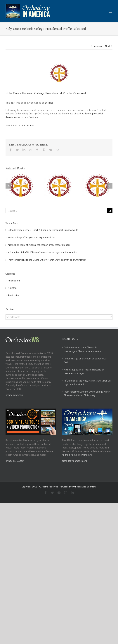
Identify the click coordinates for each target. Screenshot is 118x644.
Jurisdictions (28, 125)
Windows (87, 455)
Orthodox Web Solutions (84, 487)
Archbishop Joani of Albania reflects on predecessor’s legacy (39, 245)
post (13, 103)
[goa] (59, 73)
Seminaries (13, 296)
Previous (97, 46)
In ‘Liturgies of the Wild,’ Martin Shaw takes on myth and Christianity (42, 252)
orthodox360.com (15, 461)
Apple (74, 455)
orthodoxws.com (14, 395)
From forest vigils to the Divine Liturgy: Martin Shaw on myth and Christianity (47, 260)
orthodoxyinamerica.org (74, 461)
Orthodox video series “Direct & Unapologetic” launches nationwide (43, 230)
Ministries (13, 288)
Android (66, 455)
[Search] (110, 211)
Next (108, 46)
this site (49, 103)
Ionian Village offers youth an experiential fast (32, 238)
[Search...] (56, 211)
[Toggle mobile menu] (111, 11)
